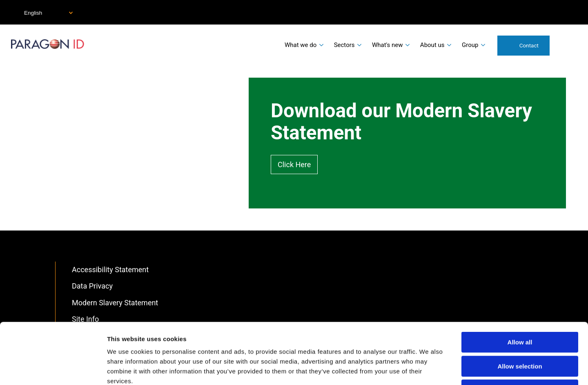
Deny (520, 333)
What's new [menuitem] (388, 45)
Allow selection (520, 309)
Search (567, 45)
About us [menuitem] (432, 45)
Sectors (344, 45)
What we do (301, 45)
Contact (529, 45)
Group (470, 45)
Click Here (294, 165)
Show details (429, 369)
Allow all (520, 285)
